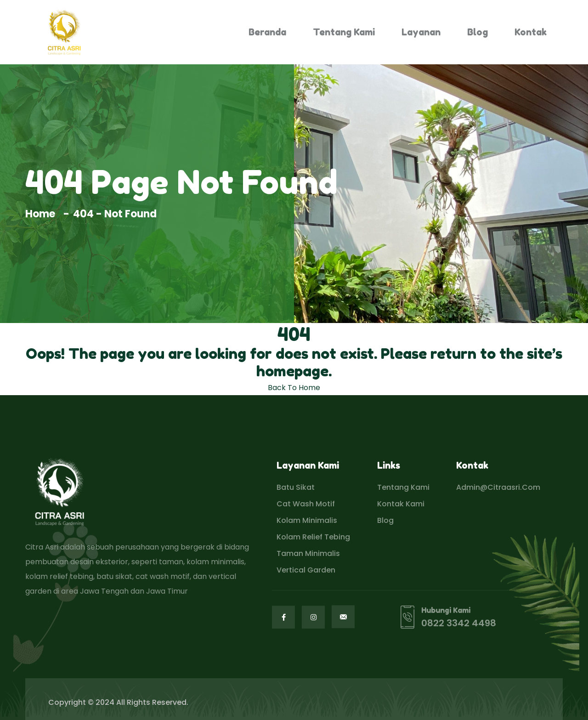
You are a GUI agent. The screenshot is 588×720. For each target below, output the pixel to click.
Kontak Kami (401, 504)
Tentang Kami (344, 32)
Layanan (421, 32)
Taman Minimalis (308, 553)
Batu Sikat (296, 487)
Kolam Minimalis (307, 520)
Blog (478, 32)
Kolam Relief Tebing (313, 537)
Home (42, 214)
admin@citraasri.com (498, 487)
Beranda (267, 32)
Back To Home (294, 388)
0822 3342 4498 (459, 624)
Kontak (531, 32)
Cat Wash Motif (306, 504)
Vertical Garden (306, 570)
